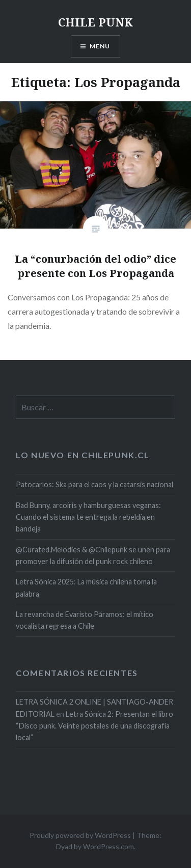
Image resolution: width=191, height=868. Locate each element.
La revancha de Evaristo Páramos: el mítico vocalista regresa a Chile (85, 620)
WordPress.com (108, 846)
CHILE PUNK (95, 22)
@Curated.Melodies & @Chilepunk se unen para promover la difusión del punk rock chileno (93, 555)
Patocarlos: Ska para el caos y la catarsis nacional (94, 484)
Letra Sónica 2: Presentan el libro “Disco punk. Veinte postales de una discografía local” (94, 726)
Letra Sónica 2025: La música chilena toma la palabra (86, 587)
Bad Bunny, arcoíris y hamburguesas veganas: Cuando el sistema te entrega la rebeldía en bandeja (88, 517)
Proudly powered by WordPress (80, 835)
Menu (100, 46)
